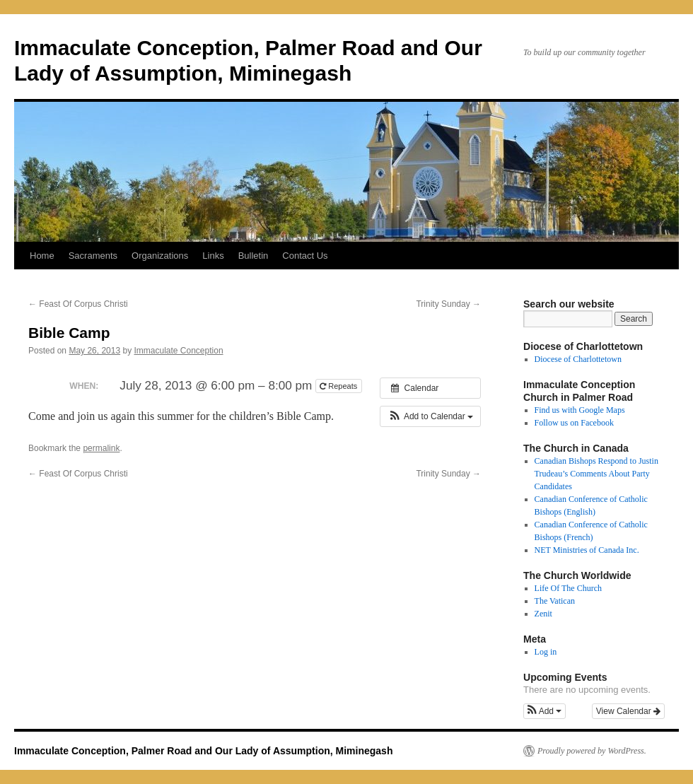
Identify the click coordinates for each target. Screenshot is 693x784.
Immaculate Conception (178, 351)
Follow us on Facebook (574, 423)
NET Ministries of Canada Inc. (587, 550)
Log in (546, 652)
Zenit (543, 614)
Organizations (160, 256)
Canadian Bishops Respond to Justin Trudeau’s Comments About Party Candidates (596, 474)
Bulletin (254, 256)
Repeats (339, 386)
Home (42, 256)
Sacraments (93, 256)
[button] (430, 416)
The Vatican (555, 601)
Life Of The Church (568, 588)
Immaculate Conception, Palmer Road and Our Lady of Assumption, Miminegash (203, 751)
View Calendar (628, 711)
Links (213, 256)
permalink (101, 448)
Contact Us (305, 256)
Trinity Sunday (448, 304)
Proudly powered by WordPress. (592, 751)
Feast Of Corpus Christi (78, 304)
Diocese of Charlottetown (578, 359)
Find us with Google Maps (580, 410)
